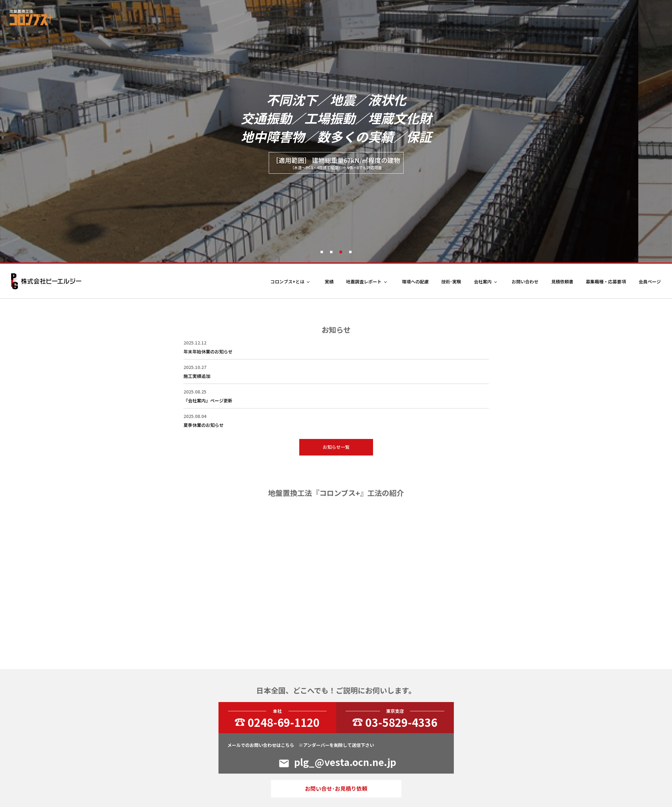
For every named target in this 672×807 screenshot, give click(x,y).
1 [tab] (322, 251)
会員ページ (650, 282)
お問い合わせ (525, 282)
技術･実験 (451, 282)
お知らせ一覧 (336, 447)
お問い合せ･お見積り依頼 (336, 788)
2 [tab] (331, 251)
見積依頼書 (562, 282)
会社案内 (483, 282)
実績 (329, 282)
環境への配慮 (415, 282)
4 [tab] (350, 251)
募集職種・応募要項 (606, 282)
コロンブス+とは (287, 282)
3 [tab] (341, 251)
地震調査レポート (364, 282)
